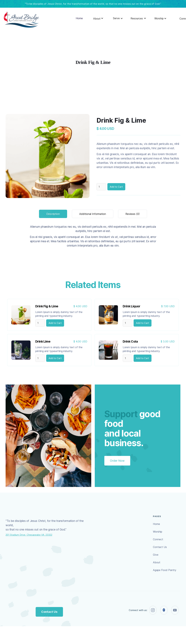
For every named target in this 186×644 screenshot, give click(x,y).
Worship (158, 532)
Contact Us (160, 547)
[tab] (53, 214)
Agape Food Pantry (165, 570)
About (157, 562)
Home (79, 18)
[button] (97, 19)
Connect (158, 539)
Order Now (117, 461)
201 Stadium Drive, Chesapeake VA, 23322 (29, 535)
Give (156, 555)
